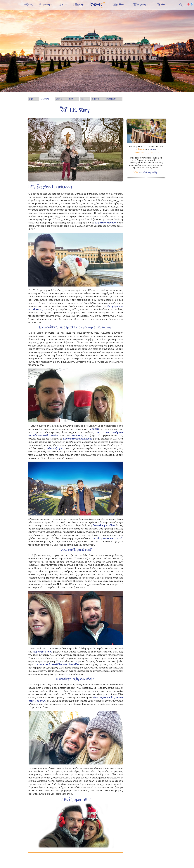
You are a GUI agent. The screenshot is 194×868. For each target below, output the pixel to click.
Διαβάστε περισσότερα (149, 172)
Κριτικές (81, 5)
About (164, 5)
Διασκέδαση (111, 99)
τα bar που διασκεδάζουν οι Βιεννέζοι (57, 664)
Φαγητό (59, 99)
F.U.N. (65, 5)
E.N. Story (45, 99)
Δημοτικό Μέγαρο (105, 223)
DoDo (31, 99)
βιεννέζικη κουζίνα (104, 525)
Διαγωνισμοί (143, 5)
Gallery (121, 5)
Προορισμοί (47, 5)
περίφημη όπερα (43, 652)
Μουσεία (94, 429)
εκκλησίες (77, 435)
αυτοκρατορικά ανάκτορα (78, 439)
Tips (83, 99)
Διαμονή (95, 99)
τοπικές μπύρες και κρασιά (107, 538)
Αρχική (100, 6)
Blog (30, 5)
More (71, 99)
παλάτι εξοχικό (55, 448)
